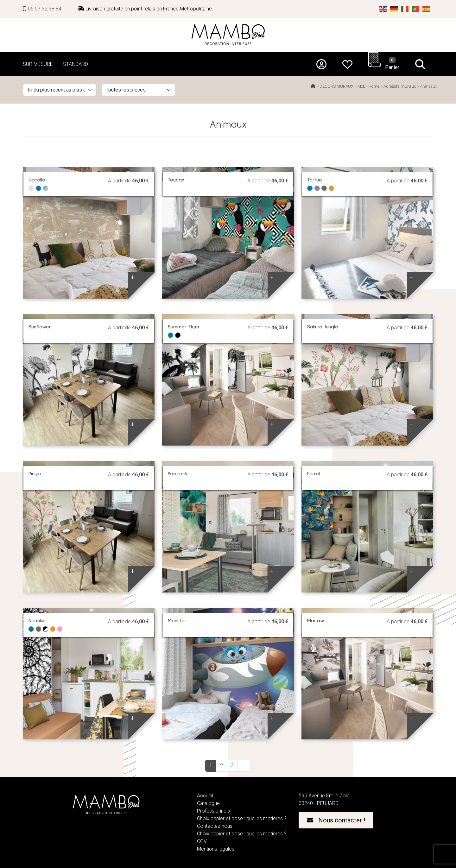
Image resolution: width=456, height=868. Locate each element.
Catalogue (208, 803)
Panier (392, 63)
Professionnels (213, 811)
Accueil (205, 796)
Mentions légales (216, 849)
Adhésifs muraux (400, 86)
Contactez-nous (215, 826)
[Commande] (60, 90)
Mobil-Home (368, 86)
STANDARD (76, 64)
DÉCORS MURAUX (336, 86)
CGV (202, 841)
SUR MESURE (38, 64)
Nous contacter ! (336, 820)
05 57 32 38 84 (42, 9)
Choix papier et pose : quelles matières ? (242, 818)
